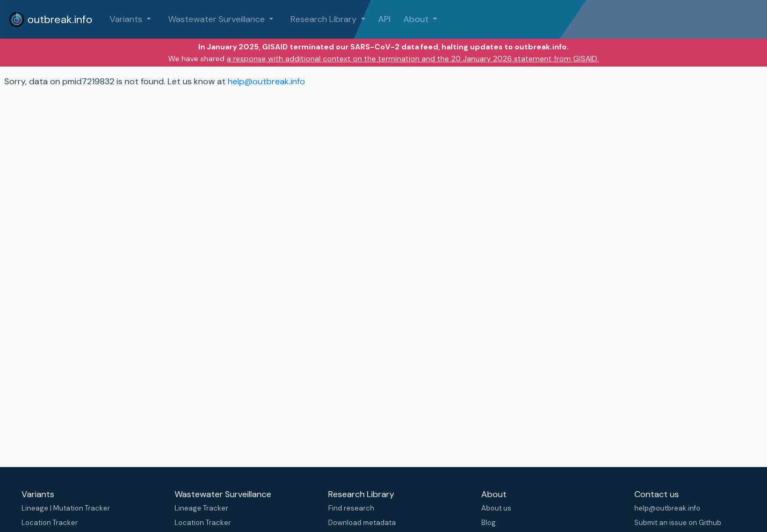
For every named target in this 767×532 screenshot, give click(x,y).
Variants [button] (127, 19)
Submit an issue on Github (678, 523)
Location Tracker (50, 523)
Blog (489, 523)
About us (496, 508)
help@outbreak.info (266, 81)
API (384, 19)
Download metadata (362, 523)
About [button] (417, 19)
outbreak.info (50, 19)
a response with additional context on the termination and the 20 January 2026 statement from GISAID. (413, 59)
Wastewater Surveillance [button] (218, 19)
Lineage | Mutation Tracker (66, 508)
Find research (351, 508)
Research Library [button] (325, 19)
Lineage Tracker (201, 508)
